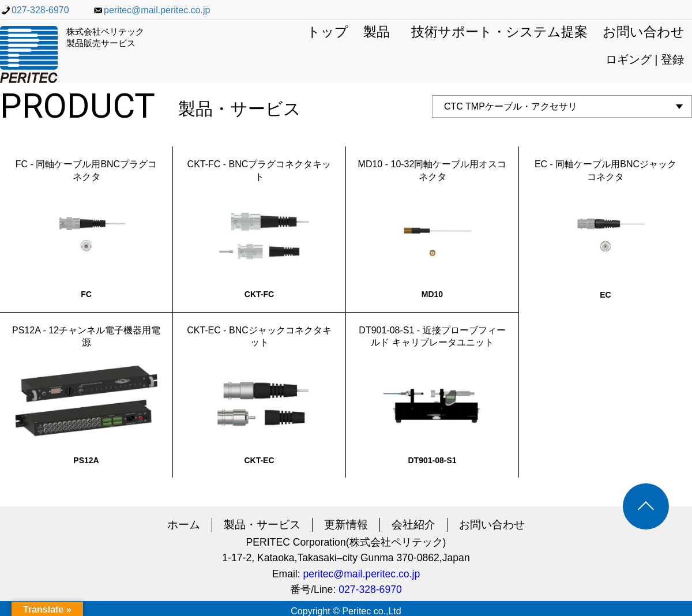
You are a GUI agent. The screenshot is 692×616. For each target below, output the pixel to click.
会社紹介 (413, 525)
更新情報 (346, 525)
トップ (328, 33)
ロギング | (633, 59)
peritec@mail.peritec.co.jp (151, 10)
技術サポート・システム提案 (499, 33)
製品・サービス (262, 525)
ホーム (184, 525)
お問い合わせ (644, 33)
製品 (377, 33)
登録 (672, 59)
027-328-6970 (35, 10)
